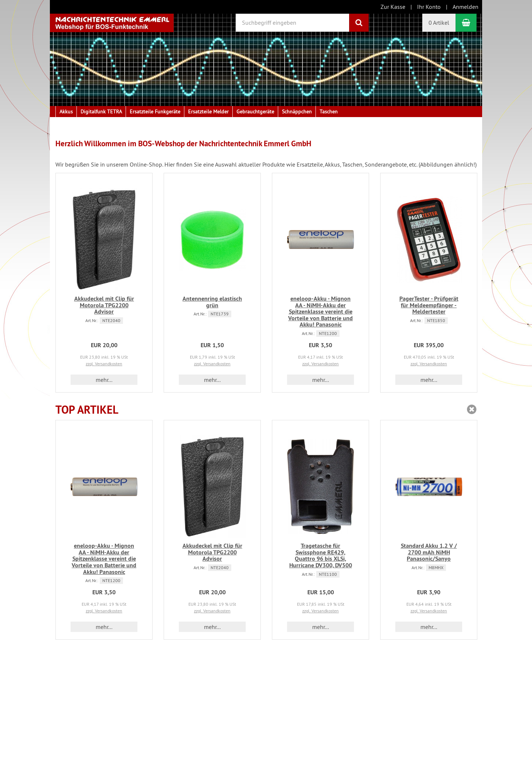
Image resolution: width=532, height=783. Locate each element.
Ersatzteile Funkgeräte (155, 112)
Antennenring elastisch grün (212, 302)
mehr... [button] (104, 380)
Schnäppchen (297, 112)
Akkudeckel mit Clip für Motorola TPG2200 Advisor (104, 305)
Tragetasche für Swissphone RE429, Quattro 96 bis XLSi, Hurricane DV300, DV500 (321, 555)
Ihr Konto (429, 7)
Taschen (329, 112)
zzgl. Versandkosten (104, 364)
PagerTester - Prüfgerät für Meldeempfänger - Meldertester (429, 305)
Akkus (66, 112)
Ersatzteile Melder (208, 112)
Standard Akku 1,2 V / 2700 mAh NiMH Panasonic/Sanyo (429, 552)
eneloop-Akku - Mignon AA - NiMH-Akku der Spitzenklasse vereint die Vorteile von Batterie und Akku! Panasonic (320, 312)
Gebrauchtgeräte (255, 112)
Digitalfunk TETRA (101, 112)
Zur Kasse (393, 7)
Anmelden (465, 7)
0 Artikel (439, 23)
